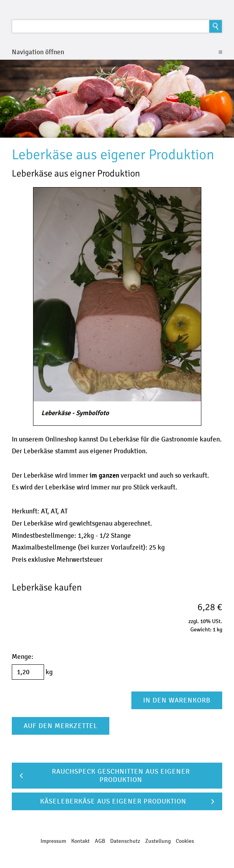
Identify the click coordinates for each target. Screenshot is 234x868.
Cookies (185, 841)
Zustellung (158, 841)
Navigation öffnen (38, 52)
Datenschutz (125, 841)
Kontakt (80, 841)
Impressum (53, 841)
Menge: (23, 657)
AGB (100, 841)
